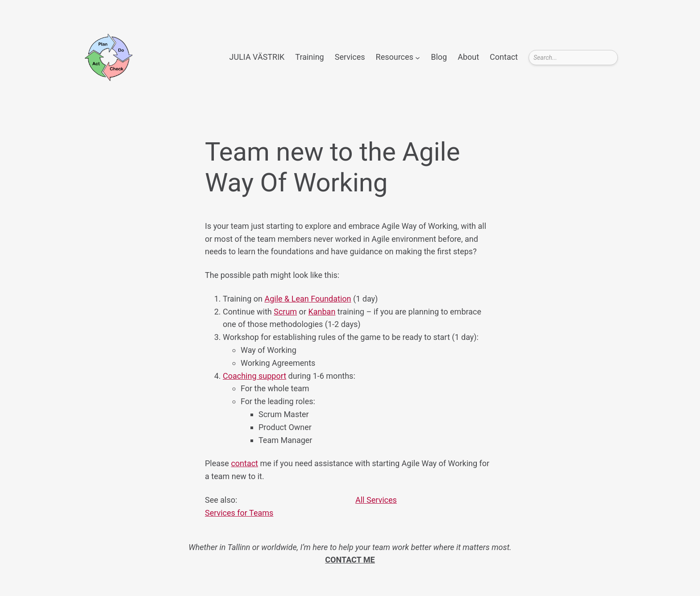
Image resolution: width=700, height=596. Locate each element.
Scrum (285, 312)
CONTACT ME (350, 560)
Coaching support (254, 376)
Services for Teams (239, 513)
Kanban (322, 312)
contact (244, 463)
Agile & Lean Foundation (308, 299)
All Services (376, 500)
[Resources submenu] (418, 57)
